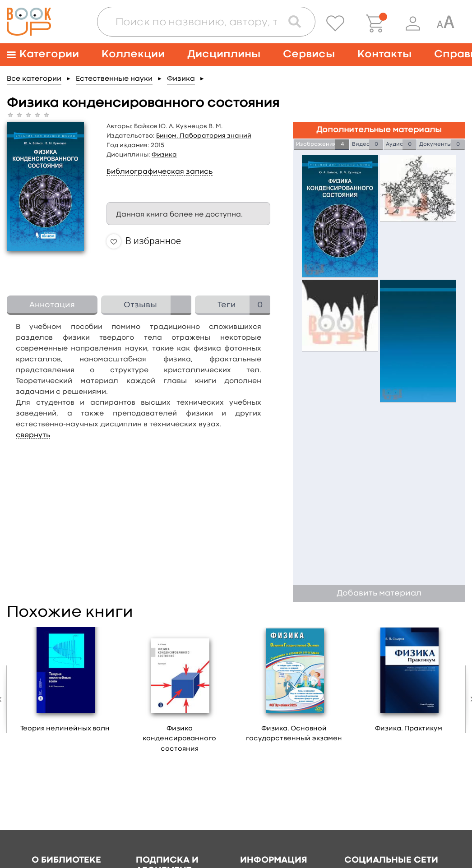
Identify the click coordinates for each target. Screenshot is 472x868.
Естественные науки (114, 79)
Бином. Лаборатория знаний (204, 136)
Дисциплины (224, 54)
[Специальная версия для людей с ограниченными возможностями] (445, 23)
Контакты (384, 54)
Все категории (34, 79)
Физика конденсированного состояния (179, 739)
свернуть (33, 435)
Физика (181, 79)
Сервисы (309, 54)
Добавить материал (379, 593)
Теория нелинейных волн (65, 729)
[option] (65, 683)
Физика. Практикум (409, 729)
